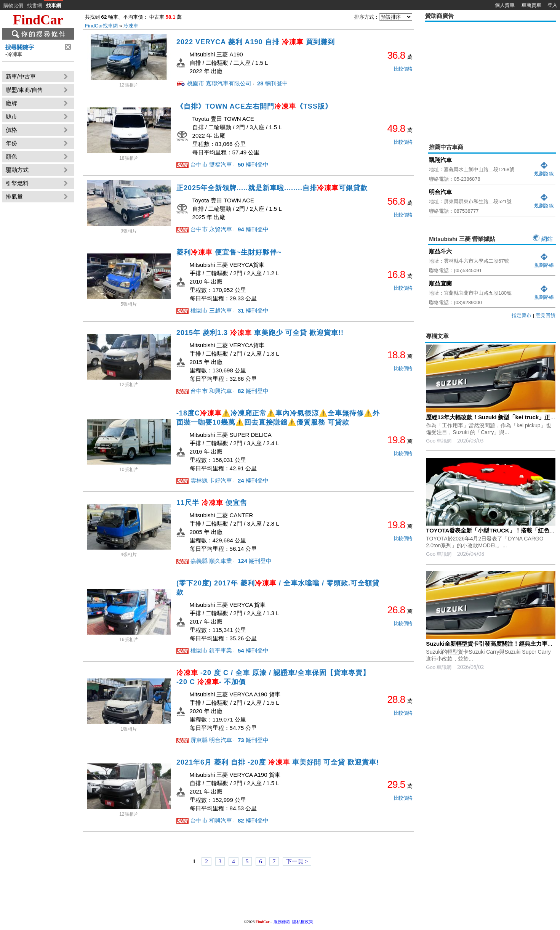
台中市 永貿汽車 (211, 229)
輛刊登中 (272, 83)
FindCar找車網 (101, 26)
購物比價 (13, 6)
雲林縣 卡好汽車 (211, 480)
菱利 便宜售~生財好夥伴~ (229, 252)
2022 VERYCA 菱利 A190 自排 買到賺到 (256, 42)
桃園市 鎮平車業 (211, 650)
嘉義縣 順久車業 (211, 561)
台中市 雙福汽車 (211, 164)
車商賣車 (531, 5)
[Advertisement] (491, 77)
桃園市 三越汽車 (211, 310)
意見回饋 (546, 315)
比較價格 (403, 69)
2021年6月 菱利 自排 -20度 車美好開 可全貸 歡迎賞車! (278, 762)
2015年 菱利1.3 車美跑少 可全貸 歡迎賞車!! (260, 333)
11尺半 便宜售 (212, 503)
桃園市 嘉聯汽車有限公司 (219, 83)
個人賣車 (505, 5)
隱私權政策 (303, 922)
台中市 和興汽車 (211, 391)
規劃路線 (544, 171)
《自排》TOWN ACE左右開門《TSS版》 (254, 106)
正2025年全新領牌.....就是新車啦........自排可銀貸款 (272, 188)
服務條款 (282, 922)
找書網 (34, 6)
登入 (552, 5)
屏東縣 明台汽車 (211, 740)
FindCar (38, 20)
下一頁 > (297, 861)
